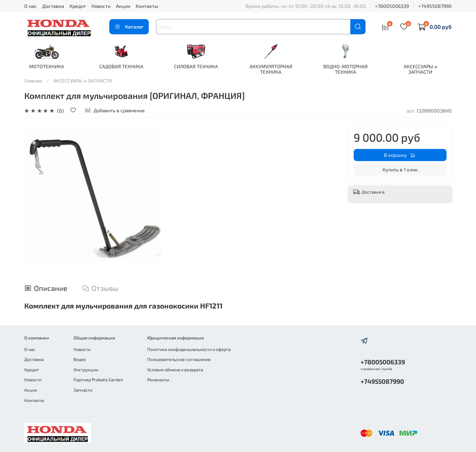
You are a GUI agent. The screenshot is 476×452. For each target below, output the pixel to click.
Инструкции (86, 370)
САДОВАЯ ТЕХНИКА (123, 67)
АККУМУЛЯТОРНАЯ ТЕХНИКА (276, 69)
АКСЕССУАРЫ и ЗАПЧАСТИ (429, 69)
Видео (80, 359)
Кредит (78, 6)
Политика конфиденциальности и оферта (189, 349)
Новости (101, 6)
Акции (123, 6)
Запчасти (83, 390)
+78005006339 (392, 6)
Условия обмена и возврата (175, 370)
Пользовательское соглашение (179, 359)
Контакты (147, 6)
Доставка (53, 6)
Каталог (129, 27)
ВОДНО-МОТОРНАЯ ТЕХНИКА (352, 69)
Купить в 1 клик (400, 170)
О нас (31, 6)
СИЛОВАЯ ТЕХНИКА (200, 67)
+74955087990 (435, 6)
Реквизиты (158, 380)
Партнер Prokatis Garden (98, 380)
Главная (33, 81)
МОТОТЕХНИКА (47, 67)
